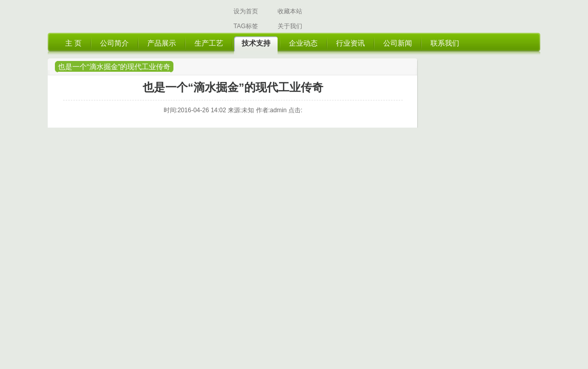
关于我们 (290, 26)
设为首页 (246, 11)
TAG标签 (246, 26)
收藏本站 (290, 11)
